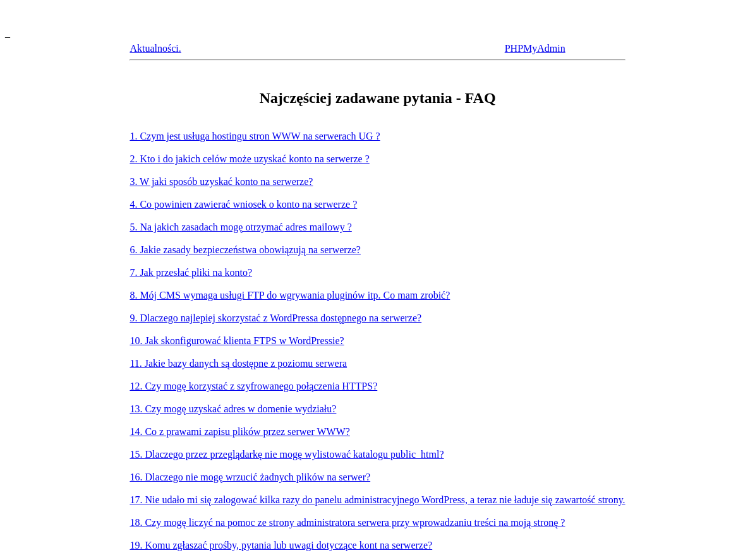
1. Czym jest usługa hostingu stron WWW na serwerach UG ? (255, 136)
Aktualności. (155, 48)
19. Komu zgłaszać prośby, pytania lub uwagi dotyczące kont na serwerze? (281, 545)
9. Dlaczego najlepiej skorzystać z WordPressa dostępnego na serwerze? (275, 318)
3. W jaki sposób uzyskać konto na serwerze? (221, 182)
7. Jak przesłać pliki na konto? (191, 272)
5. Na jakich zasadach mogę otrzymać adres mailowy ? (240, 227)
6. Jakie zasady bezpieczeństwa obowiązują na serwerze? (245, 250)
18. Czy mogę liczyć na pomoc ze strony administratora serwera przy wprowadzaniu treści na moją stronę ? (347, 522)
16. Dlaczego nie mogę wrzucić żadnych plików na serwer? (250, 477)
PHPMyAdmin (535, 48)
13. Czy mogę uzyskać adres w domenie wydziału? (233, 409)
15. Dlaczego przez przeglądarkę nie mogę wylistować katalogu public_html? (287, 454)
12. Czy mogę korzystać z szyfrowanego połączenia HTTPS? (253, 386)
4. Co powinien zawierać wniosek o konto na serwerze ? (243, 204)
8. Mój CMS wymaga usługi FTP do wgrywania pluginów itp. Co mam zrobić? (290, 295)
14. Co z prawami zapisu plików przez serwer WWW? (239, 432)
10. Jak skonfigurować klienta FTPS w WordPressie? (237, 341)
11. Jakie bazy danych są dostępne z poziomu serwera (238, 363)
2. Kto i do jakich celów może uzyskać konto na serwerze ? (249, 159)
